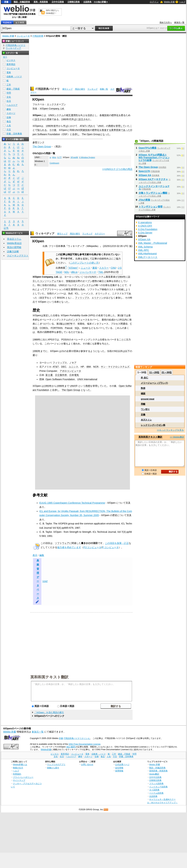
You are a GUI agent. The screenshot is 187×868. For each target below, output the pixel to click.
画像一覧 (104, 89)
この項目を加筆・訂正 (117, 543)
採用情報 (119, 771)
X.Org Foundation (148, 229)
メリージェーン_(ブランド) (154, 383)
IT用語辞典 (38, 36)
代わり (92, 126)
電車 (9, 72)
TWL (101, 272)
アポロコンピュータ (70, 371)
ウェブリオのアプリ (56, 764)
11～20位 (154, 372)
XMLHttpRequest (147, 254)
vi (50, 157)
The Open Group (91, 134)
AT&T (83, 126)
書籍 (95, 268)
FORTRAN (57, 328)
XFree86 (74, 157)
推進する (106, 130)
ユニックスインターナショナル (154, 188)
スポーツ (11, 113)
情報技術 (71, 281)
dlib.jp (74, 272)
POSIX (65, 340)
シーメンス (87, 293)
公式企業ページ (122, 764)
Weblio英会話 (14, 243)
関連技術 (85, 130)
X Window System (87, 157)
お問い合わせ (87, 764)
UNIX (101, 126)
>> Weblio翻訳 (177, 437)
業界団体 (116, 130)
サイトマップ (19, 780)
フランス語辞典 (156, 783)
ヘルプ (182, 2)
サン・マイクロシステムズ (115, 367)
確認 (143, 393)
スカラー (104, 268)
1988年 (36, 340)
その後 (53, 130)
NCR (96, 367)
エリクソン (98, 298)
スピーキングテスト (18, 256)
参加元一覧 (179, 22)
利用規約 (17, 774)
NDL (67, 272)
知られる (42, 130)
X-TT (59, 157)
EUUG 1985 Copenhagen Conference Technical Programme (72, 503)
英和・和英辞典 (41, 2)
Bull (70, 293)
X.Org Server (145, 233)
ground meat (148, 399)
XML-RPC (144, 250)
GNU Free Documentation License (85, 744)
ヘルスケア (12, 105)
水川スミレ (146, 420)
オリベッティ (103, 293)
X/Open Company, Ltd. (52, 109)
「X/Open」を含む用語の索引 (49, 712)
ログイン (154, 2)
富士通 (49, 375)
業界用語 (11, 64)
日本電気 (74, 375)
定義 (143, 415)
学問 (9, 93)
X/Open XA (145, 175)
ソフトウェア (62, 543)
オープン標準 (90, 281)
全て (5, 57)
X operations (145, 222)
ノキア (73, 363)
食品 (9, 121)
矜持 (143, 388)
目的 (90, 115)
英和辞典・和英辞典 (158, 771)
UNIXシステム (56, 115)
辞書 (6, 2)
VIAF (45, 581)
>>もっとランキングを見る (170, 430)
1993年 (48, 386)
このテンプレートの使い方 (84, 263)
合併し (76, 134)
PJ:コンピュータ (92, 547)
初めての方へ (166, 22)
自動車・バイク (14, 77)
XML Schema (145, 247)
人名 (9, 125)
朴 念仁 (145, 378)
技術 (107, 115)
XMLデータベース (148, 257)
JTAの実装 (144, 200)
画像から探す (53, 768)
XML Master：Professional (153, 243)
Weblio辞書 (46, 750)
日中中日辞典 (58, 2)
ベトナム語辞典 (156, 793)
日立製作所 (61, 375)
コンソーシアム (48, 281)
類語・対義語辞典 (22, 2)
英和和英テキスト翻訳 (49, 677)
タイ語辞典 (154, 790)
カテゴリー (100, 234)
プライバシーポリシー (23, 777)
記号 (6, 228)
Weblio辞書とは (20, 764)
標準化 (115, 115)
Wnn (54, 157)
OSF (65, 134)
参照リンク (38, 142)
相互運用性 (72, 115)
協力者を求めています (69, 547)
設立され (40, 119)
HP (82, 367)
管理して (120, 126)
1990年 (36, 351)
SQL (77, 328)
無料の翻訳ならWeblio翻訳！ (52, 12)
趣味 (9, 109)
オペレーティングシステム (79, 285)
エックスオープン (56, 104)
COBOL (44, 328)
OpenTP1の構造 (148, 148)
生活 (9, 101)
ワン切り (145, 409)
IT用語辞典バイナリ (48, 89)
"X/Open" (73, 268)
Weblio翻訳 (154, 774)
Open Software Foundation (60, 379)
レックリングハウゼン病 (153, 425)
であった (126, 130)
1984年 (122, 277)
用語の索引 (80, 89)
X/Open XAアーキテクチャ (153, 179)
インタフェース (79, 320)
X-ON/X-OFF (145, 226)
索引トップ (67, 89)
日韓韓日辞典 (74, 2)
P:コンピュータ (110, 547)
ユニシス (73, 367)
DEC (64, 367)
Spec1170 (144, 171)
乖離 (143, 404)
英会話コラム (14, 239)
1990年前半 (52, 126)
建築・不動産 (13, 89)
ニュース (85, 268)
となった (105, 134)
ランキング (92, 89)
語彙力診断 (13, 251)
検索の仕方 (18, 768)
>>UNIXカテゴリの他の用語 (117, 169)
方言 (9, 130)
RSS (106, 810)
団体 (49, 119)
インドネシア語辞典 (158, 787)
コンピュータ (23, 36)
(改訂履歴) (71, 747)
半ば (65, 126)
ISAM (85, 328)
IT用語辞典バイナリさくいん (77, 738)
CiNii (113, 268)
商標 (111, 126)
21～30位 (167, 372)
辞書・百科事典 (14, 134)
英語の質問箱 (14, 247)
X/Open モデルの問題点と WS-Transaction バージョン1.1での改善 (154, 158)
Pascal (69, 328)
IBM (89, 367)
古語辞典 (87, 2)
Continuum (54, 163)
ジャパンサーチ (88, 272)
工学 (9, 85)
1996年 (60, 386)
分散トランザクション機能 (153, 193)
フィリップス (82, 298)
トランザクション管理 (151, 207)
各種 (102, 115)
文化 (9, 97)
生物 (9, 117)
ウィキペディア (45, 234)
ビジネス (11, 60)
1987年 (69, 324)
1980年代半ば (69, 119)
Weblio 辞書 (169, 2)
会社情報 (119, 768)
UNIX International (87, 379)
